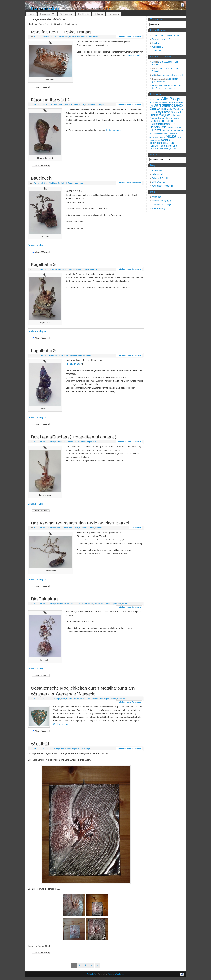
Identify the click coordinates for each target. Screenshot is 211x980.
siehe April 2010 (74, 364)
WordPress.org (158, 208)
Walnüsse (163, 149)
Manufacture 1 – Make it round (61, 32)
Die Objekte (83, 14)
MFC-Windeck (158, 182)
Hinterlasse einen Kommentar (129, 37)
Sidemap (99, 14)
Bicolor (59, 528)
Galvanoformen (97, 699)
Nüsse (180, 137)
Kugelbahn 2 (43, 351)
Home (31, 14)
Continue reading (115, 130)
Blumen (60, 604)
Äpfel (170, 149)
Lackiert (113, 699)
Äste (59, 269)
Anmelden (156, 197)
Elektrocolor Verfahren (81, 699)
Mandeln (165, 134)
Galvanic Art (45, 9)
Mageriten (179, 131)
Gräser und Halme (161, 121)
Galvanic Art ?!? (47, 14)
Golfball (176, 118)
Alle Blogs (54, 37)
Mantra (110, 974)
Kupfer (72, 37)
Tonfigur (87, 749)
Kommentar (136, 528)
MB (35, 37)
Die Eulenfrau (44, 599)
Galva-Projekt (158, 174)
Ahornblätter (155, 100)
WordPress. (120, 974)
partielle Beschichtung (90, 37)
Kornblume (177, 128)
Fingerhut (176, 112)
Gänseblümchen (92, 105)
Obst (151, 140)
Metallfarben (154, 137)
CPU (151, 106)
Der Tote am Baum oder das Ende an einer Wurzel (80, 523)
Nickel (78, 37)
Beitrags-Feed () (161, 201)
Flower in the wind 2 (50, 100)
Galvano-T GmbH (160, 178)
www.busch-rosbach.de (162, 186)
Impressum (114, 14)
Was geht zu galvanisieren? (171, 75)
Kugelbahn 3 (43, 264)
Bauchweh (41, 178)
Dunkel (67, 105)
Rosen (168, 143)
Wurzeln (98, 528)
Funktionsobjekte (78, 105)
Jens (154, 85)
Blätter (64, 749)
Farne (166, 112)
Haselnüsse (79, 183)
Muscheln (162, 137)
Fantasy (76, 604)
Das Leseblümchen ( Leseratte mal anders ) (74, 437)
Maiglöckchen (116, 604)
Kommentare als (162, 205)
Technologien (66, 14)
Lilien (172, 131)
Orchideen (157, 140)
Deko (61, 105)
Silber (125, 699)
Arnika (59, 442)
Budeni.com (157, 171)
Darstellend (64, 37)
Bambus (159, 103)
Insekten (170, 128)
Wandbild (40, 744)
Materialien (173, 134)
